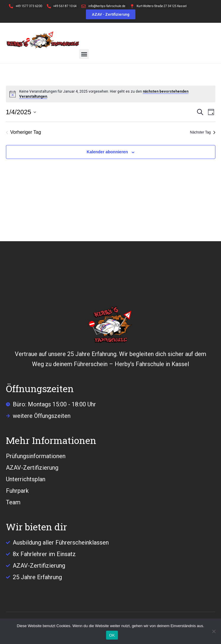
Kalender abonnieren (107, 152)
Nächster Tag (202, 132)
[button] (84, 54)
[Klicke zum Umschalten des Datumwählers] (21, 112)
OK (112, 635)
